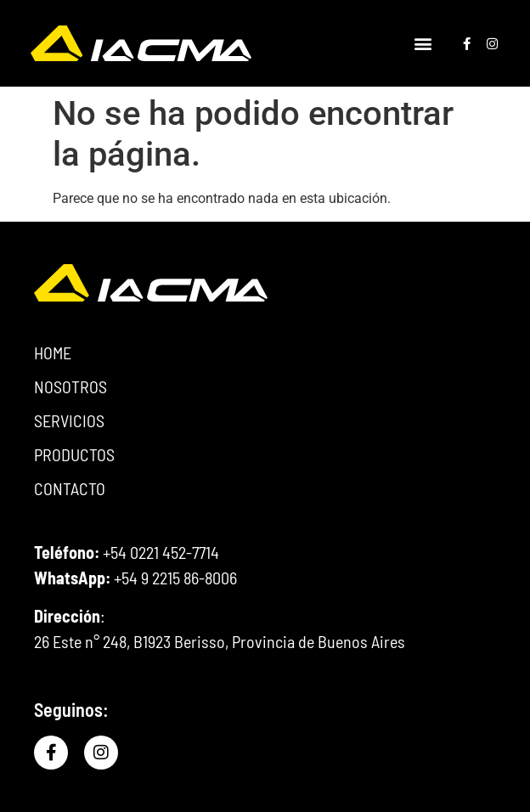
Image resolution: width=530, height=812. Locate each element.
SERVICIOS (73, 420)
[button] (423, 44)
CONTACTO (70, 488)
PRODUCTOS (74, 454)
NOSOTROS (70, 386)
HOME (53, 352)
